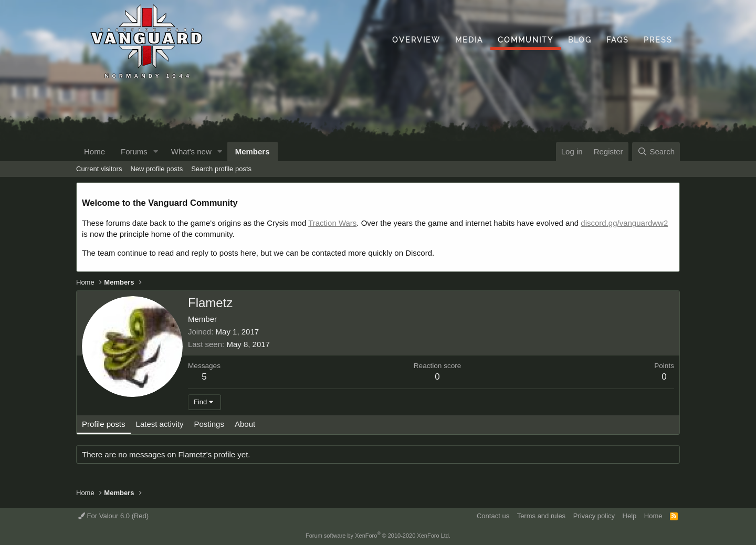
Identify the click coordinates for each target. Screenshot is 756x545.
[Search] (656, 151)
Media (469, 40)
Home (94, 151)
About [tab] (245, 424)
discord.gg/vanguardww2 (624, 223)
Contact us (493, 516)
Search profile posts (221, 169)
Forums (134, 151)
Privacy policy (594, 516)
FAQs (618, 40)
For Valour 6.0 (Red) (113, 516)
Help (630, 516)
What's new (191, 151)
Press (658, 40)
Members (253, 151)
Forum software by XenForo (378, 536)
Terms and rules (541, 516)
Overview (416, 40)
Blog (580, 40)
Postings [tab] (209, 424)
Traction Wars (332, 223)
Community (526, 40)
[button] (156, 151)
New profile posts (156, 169)
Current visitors (99, 169)
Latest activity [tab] (160, 424)
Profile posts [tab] (104, 424)
